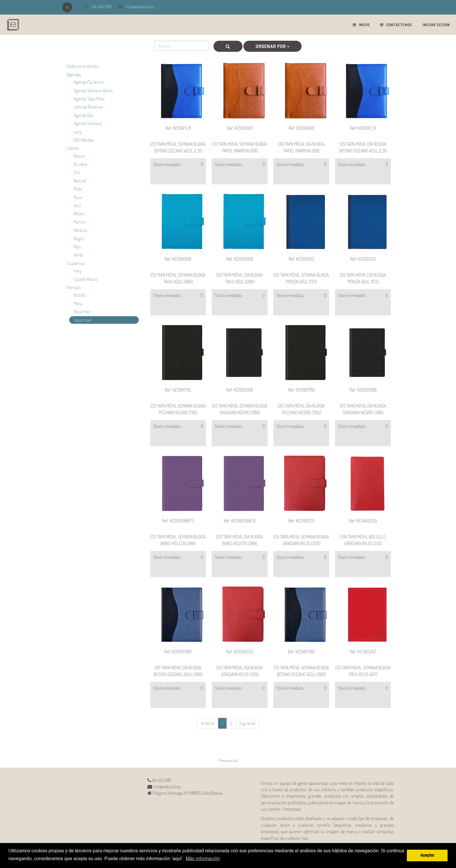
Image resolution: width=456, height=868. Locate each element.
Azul (77, 205)
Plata (78, 189)
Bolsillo (79, 295)
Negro (79, 239)
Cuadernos (76, 263)
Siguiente (247, 723)
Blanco (79, 156)
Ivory (78, 132)
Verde (78, 255)
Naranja (80, 230)
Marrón (80, 222)
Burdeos (81, 164)
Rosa (78, 197)
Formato (74, 287)
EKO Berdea (84, 140)
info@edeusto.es (140, 7)
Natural (80, 181)
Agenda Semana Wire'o (93, 90)
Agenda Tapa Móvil (89, 99)
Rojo (77, 247)
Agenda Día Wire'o (89, 82)
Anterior (208, 723)
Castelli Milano (85, 279)
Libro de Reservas (88, 107)
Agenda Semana (88, 123)
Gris (77, 172)
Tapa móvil (82, 320)
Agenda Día (83, 115)
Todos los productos (83, 66)
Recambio (82, 312)
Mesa (78, 303)
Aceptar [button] (427, 855)
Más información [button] (203, 859)
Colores (73, 148)
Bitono (79, 214)
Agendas (74, 74)
